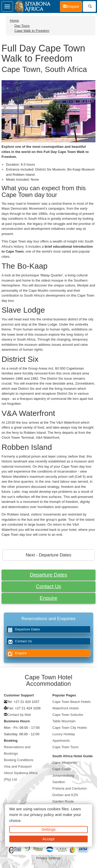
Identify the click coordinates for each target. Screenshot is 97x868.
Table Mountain (64, 721)
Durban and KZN (65, 795)
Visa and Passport (18, 766)
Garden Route (63, 801)
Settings (48, 829)
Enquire (49, 598)
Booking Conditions (19, 760)
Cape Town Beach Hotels (72, 702)
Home (14, 21)
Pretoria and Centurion (70, 788)
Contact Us (48, 586)
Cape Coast (62, 769)
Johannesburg (63, 775)
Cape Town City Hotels (70, 728)
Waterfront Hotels (66, 708)
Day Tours (22, 26)
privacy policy (42, 815)
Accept (48, 839)
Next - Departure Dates (49, 555)
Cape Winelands (65, 763)
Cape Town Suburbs (68, 715)
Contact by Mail (19, 715)
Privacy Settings (48, 858)
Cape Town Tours (66, 747)
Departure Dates (48, 575)
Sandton (59, 782)
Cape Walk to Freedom (32, 31)
